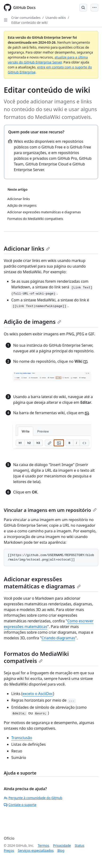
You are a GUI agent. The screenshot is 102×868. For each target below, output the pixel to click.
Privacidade (62, 845)
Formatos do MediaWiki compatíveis (36, 657)
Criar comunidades (26, 18)
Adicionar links (27, 248)
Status (80, 845)
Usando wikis (56, 18)
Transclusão (22, 738)
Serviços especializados (36, 850)
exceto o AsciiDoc (38, 694)
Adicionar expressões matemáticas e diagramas (42, 583)
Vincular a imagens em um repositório (50, 510)
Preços (9, 850)
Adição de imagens (32, 322)
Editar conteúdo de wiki (29, 23)
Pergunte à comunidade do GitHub (33, 798)
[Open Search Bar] (83, 8)
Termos (44, 845)
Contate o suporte (20, 805)
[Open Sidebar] (6, 20)
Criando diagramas (58, 638)
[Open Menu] (94, 8)
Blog (61, 850)
